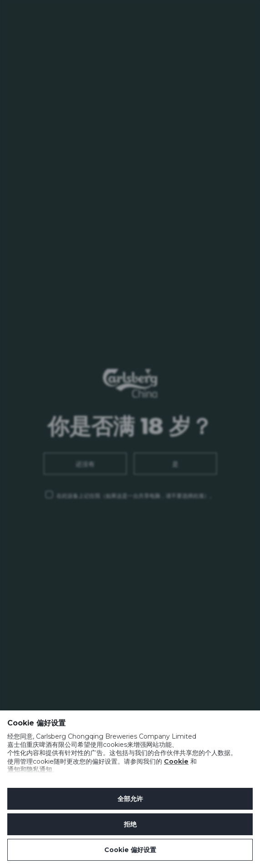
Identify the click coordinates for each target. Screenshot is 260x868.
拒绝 (130, 824)
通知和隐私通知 (30, 770)
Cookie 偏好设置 (130, 850)
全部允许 (130, 799)
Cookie (176, 761)
